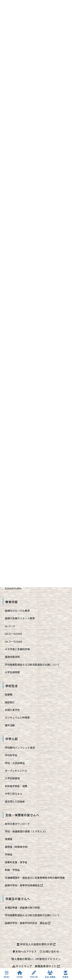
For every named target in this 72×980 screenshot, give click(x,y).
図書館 (9, 694)
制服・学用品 (12, 870)
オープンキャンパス (16, 771)
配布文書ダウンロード (17, 824)
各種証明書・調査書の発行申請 (22, 908)
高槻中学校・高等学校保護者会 (24, 885)
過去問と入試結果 (15, 801)
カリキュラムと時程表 (17, 717)
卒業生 (65, 974)
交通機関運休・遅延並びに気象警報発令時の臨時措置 (35, 878)
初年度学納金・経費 (16, 786)
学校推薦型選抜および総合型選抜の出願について (32, 665)
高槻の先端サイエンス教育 (20, 618)
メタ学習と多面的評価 (17, 649)
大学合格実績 (12, 672)
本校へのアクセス (25, 951)
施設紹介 (10, 702)
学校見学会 (11, 755)
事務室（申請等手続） (17, 847)
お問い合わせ (49, 951)
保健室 (9, 839)
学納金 (9, 854)
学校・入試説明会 (15, 763)
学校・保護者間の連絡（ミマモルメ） (26, 831)
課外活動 (10, 725)
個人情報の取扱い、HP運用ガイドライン (36, 959)
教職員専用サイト (47, 966)
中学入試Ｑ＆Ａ (14, 794)
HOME (20, 974)
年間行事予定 (12, 710)
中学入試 (34, 974)
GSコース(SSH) (13, 634)
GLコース (10, 626)
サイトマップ (22, 966)
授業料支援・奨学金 (16, 862)
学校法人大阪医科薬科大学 (36, 944)
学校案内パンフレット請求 (20, 748)
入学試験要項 (12, 778)
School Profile (13, 588)
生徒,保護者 (50, 974)
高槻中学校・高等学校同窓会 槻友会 (28, 923)
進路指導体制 (12, 657)
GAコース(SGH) (14, 641)
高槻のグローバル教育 (17, 611)
